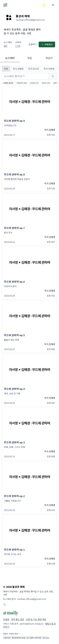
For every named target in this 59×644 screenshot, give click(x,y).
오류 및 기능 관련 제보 (36, 619)
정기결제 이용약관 (34, 637)
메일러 (49, 58)
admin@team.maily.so (32, 624)
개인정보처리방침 (18, 637)
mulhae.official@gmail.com (32, 599)
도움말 (6, 619)
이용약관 (7, 637)
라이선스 (46, 637)
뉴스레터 (10, 58)
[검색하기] (53, 76)
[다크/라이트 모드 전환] (45, 5)
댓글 (30, 58)
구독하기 (47, 44)
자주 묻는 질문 (18, 619)
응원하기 (33, 44)
